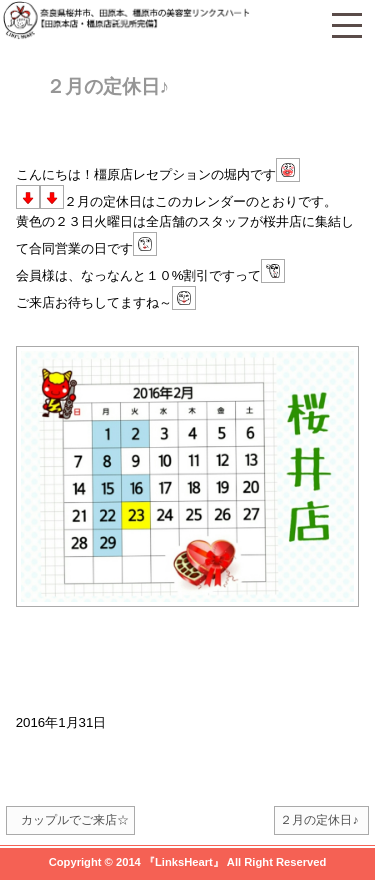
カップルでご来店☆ (75, 820)
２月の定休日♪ (108, 86)
